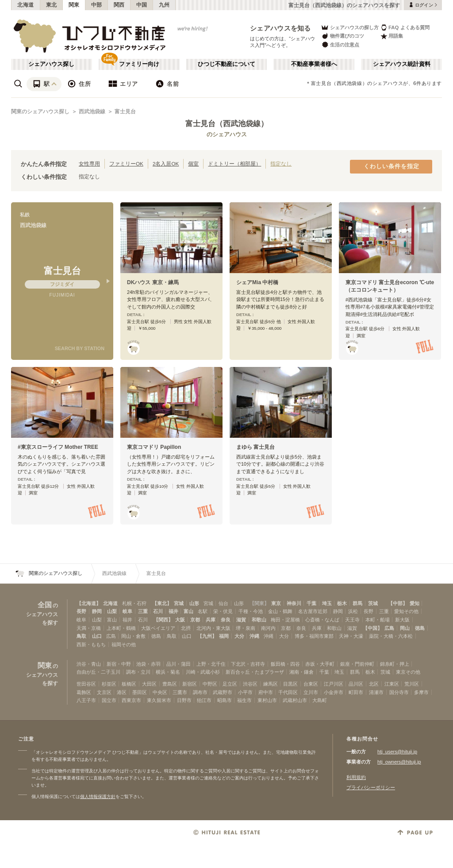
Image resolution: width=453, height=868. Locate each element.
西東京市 (131, 700)
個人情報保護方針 (98, 797)
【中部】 (398, 603)
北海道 (26, 5)
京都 (195, 620)
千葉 (311, 603)
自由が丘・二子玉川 (98, 672)
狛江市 (204, 700)
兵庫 (211, 620)
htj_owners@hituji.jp (399, 762)
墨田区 (140, 692)
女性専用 (89, 164)
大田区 (149, 684)
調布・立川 (138, 672)
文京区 (104, 692)
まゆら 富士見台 (255, 447)
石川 (158, 611)
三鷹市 (180, 692)
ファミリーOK (126, 164)
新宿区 (190, 684)
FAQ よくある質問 (405, 27)
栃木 (342, 603)
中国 (142, 5)
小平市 (245, 692)
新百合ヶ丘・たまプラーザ (255, 672)
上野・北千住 (211, 664)
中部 (97, 5)
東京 (276, 603)
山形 (194, 603)
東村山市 (267, 700)
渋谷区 (250, 684)
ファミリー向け (139, 64)
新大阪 (402, 620)
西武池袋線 (92, 112)
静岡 (97, 611)
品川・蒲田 (179, 664)
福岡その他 (124, 644)
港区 (122, 692)
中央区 (160, 692)
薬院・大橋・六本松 (391, 636)
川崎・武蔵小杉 (203, 672)
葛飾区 (84, 692)
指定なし (281, 164)
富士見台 (125, 112)
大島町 (320, 700)
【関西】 (163, 620)
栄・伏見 (223, 611)
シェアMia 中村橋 (257, 282)
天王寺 (352, 620)
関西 (119, 5)
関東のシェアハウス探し (40, 112)
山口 (97, 636)
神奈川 (294, 603)
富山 (188, 611)
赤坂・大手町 (320, 664)
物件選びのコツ (342, 36)
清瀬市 (376, 692)
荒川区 (412, 684)
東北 (52, 5)
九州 (164, 5)
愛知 (415, 603)
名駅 (203, 611)
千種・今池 (251, 611)
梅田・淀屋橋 (285, 620)
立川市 (311, 692)
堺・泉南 (246, 628)
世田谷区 (86, 684)
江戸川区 (334, 684)
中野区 (210, 684)
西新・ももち (91, 644)
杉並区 (109, 684)
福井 (173, 611)
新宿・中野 (119, 664)
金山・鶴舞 (280, 611)
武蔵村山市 (295, 700)
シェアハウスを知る (280, 28)
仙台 (223, 603)
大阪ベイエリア (158, 628)
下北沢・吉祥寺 (248, 664)
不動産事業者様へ (314, 64)
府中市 (266, 692)
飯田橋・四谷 (285, 664)
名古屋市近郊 (313, 611)
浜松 (353, 611)
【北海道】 (89, 603)
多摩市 (421, 692)
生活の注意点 (340, 44)
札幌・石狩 (134, 603)
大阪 (180, 620)
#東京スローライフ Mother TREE (58, 447)
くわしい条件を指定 (392, 166)
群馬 (357, 603)
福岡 (224, 636)
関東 (74, 5)
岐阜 (127, 611)
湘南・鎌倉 (301, 672)
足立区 (230, 684)
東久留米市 (159, 700)
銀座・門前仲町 (357, 664)
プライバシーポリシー (371, 787)
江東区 (392, 684)
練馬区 (271, 684)
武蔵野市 (223, 692)
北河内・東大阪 (213, 628)
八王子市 (86, 700)
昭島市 (225, 700)
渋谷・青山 (89, 664)
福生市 (244, 700)
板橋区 (129, 684)
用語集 (392, 36)
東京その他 (408, 672)
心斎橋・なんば (322, 620)
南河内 (268, 628)
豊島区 (170, 684)
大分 (239, 636)
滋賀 (241, 620)
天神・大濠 (351, 636)
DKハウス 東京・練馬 (153, 282)
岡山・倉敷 (133, 636)
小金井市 (334, 692)
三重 (143, 611)
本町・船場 (378, 620)
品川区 (356, 684)
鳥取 (81, 636)
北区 (374, 684)
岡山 (405, 628)
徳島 (420, 628)
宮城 (179, 603)
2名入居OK (166, 164)
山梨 (112, 611)
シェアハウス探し (51, 64)
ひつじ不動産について (226, 64)
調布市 (200, 692)
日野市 (184, 700)
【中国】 (372, 628)
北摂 (186, 628)
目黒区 (290, 684)
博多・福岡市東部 (314, 636)
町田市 (356, 692)
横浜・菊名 (168, 672)
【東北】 (162, 603)
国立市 (109, 700)
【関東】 (259, 603)
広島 (389, 628)
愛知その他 (406, 611)
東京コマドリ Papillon (154, 447)
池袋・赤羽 (148, 664)
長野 (81, 611)
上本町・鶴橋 (121, 628)
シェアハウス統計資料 (402, 64)
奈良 (226, 620)
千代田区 (288, 692)
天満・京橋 (89, 628)
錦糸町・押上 (395, 664)
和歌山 (259, 620)
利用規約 (356, 777)
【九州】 (207, 636)
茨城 (373, 603)
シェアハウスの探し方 (350, 27)
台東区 (311, 684)
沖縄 (254, 636)
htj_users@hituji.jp (397, 752)
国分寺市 (399, 692)
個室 (193, 164)
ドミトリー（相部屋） (234, 164)
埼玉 (327, 603)
